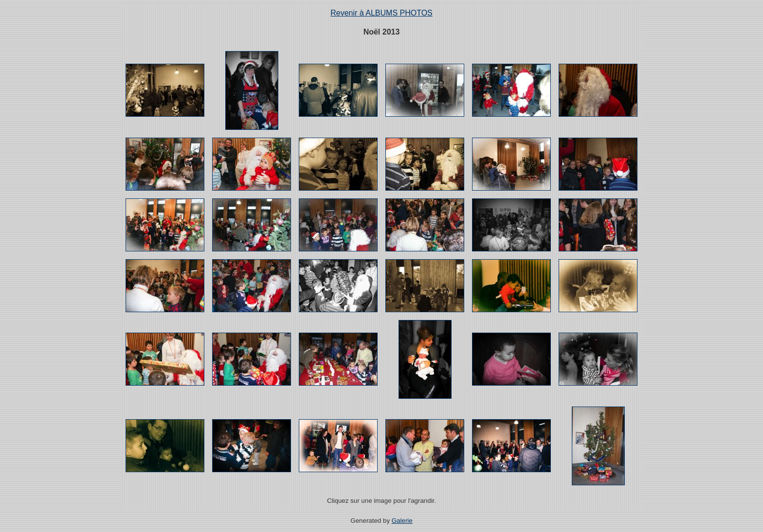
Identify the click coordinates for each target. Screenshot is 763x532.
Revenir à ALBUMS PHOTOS (381, 13)
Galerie (402, 521)
